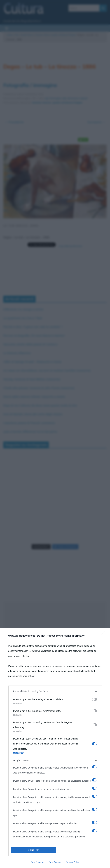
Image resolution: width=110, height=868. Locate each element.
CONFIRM (34, 850)
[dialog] (55, 748)
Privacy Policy (72, 862)
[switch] (94, 699)
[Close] (104, 634)
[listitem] (55, 691)
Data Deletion (37, 862)
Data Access (55, 862)
